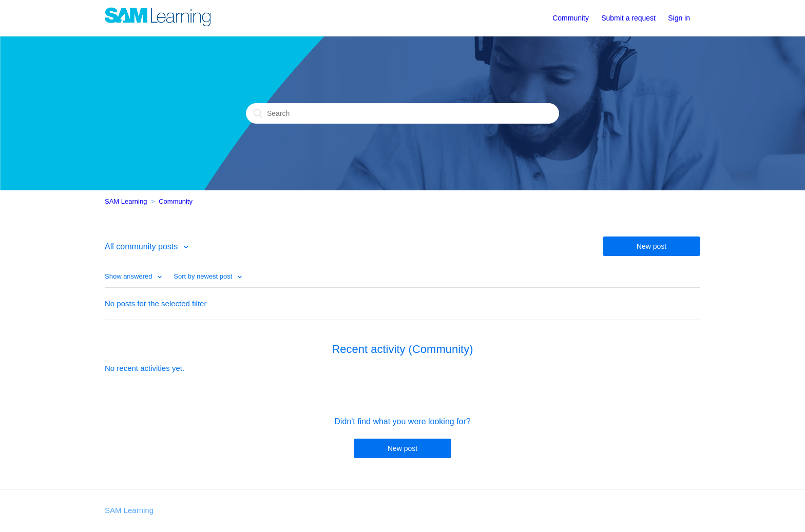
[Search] (402, 113)
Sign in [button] (679, 18)
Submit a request (628, 18)
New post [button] (651, 246)
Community (571, 18)
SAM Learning (126, 201)
